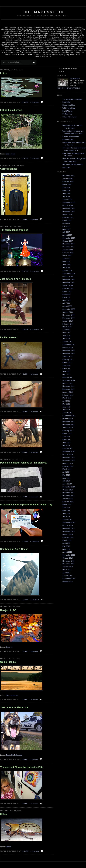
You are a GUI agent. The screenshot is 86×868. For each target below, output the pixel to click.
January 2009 (68, 285)
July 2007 (66, 232)
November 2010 (69, 351)
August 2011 (67, 377)
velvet (13, 154)
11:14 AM (25, 541)
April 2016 (66, 543)
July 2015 (66, 516)
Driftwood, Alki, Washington (73, 164)
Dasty (8, 755)
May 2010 (66, 333)
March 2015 (67, 505)
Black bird (66, 167)
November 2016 (69, 561)
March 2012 (67, 398)
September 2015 (69, 522)
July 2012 (66, 410)
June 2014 (66, 478)
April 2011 (66, 365)
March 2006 (67, 185)
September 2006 (69, 202)
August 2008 (67, 271)
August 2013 (67, 448)
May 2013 (66, 439)
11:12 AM (25, 600)
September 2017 (69, 579)
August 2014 (67, 484)
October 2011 (68, 383)
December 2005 (69, 176)
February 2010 (68, 324)
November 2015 (69, 528)
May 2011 (66, 368)
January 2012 (68, 392)
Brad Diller (66, 102)
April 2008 (66, 259)
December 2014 (69, 496)
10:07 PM (25, 271)
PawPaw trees (68, 139)
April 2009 (66, 294)
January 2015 (68, 499)
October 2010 (68, 348)
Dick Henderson (12, 695)
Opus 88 (9, 647)
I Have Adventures (69, 117)
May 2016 (66, 546)
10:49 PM (25, 102)
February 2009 (68, 288)
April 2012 (66, 401)
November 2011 (69, 386)
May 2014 (66, 475)
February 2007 (68, 217)
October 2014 (68, 490)
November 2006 (69, 208)
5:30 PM (25, 452)
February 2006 (68, 182)
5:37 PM (25, 804)
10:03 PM (25, 330)
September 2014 (69, 487)
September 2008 (69, 274)
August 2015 (67, 519)
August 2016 (67, 552)
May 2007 (66, 226)
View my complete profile (69, 88)
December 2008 (69, 282)
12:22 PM (25, 851)
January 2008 (68, 250)
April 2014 (66, 472)
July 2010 (66, 339)
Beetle (8, 847)
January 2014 (68, 463)
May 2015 (66, 511)
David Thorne (68, 111)
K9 (12, 755)
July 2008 (66, 268)
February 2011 (68, 360)
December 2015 (69, 531)
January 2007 (68, 214)
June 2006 (66, 194)
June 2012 (66, 407)
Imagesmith (75, 79)
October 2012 (68, 419)
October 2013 (68, 454)
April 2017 (66, 573)
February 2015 (68, 502)
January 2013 (68, 428)
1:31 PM (25, 651)
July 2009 (66, 303)
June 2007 (66, 229)
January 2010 (68, 321)
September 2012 (69, 416)
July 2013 (66, 445)
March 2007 (67, 220)
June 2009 (66, 300)
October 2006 (68, 205)
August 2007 (67, 235)
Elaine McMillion (69, 105)
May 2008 (66, 262)
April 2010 (66, 330)
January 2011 (68, 357)
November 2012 (69, 422)
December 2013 (69, 460)
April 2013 (66, 436)
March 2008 (67, 256)
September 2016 (69, 555)
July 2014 (66, 481)
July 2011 (66, 374)
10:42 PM (25, 158)
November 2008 (69, 279)
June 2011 (66, 371)
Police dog (18, 755)
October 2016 (68, 558)
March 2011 (67, 362)
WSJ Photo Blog (69, 108)
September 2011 (69, 380)
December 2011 (69, 389)
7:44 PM (25, 220)
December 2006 (69, 211)
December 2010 (69, 354)
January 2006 (68, 179)
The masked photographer (72, 99)
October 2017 (68, 582)
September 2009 (69, 309)
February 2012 (68, 395)
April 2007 (66, 223)
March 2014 (67, 469)
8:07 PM (25, 700)
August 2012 (67, 413)
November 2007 (69, 244)
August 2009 (67, 306)
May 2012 (66, 404)
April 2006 (66, 188)
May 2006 (66, 191)
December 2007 (69, 247)
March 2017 (67, 570)
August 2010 (67, 342)
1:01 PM (25, 497)
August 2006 (67, 199)
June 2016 (66, 549)
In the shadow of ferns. (71, 136)
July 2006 (66, 196)
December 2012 (69, 425)
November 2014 (69, 493)
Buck (8, 154)
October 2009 (68, 312)
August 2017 (67, 576)
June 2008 (66, 265)
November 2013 (69, 457)
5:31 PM (25, 374)
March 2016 (67, 540)
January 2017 (68, 567)
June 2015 (66, 514)
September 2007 (69, 238)
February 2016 (68, 537)
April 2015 (66, 508)
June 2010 (66, 336)
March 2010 (67, 327)
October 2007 (68, 241)
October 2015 (68, 525)
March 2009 (67, 291)
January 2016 (68, 534)
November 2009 (69, 315)
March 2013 (67, 433)
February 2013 (68, 431)
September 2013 (69, 451)
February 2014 (68, 466)
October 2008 (68, 277)
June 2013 (66, 442)
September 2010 (69, 345)
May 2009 (66, 297)
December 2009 (69, 318)
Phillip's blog (67, 114)
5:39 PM (25, 759)
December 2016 (69, 564)
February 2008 (68, 253)
